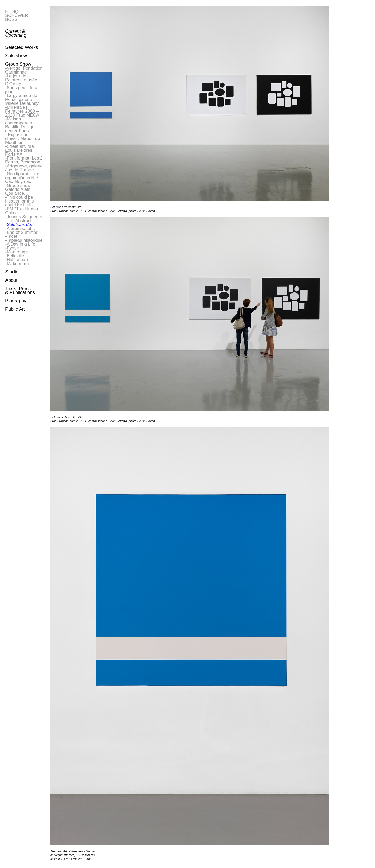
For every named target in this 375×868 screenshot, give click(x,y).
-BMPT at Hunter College (22, 211)
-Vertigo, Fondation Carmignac (24, 70)
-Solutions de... (20, 225)
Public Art (15, 309)
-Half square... (19, 260)
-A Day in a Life (20, 244)
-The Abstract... (20, 221)
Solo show (16, 56)
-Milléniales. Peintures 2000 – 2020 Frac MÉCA (22, 111)
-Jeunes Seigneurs (24, 217)
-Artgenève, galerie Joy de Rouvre (24, 168)
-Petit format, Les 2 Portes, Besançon (24, 160)
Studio (12, 272)
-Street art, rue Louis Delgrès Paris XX (20, 150)
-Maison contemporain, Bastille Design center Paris (20, 125)
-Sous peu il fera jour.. (21, 90)
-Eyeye (12, 248)
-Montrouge (17, 252)
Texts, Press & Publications (20, 291)
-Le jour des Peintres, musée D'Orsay (21, 80)
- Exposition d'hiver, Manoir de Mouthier (23, 139)
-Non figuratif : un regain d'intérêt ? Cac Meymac (22, 178)
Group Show (18, 64)
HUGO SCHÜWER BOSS (17, 16)
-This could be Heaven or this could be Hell (20, 201)
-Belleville (15, 256)
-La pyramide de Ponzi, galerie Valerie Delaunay (22, 99)
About (11, 280)
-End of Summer (21, 232)
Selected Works (22, 47)
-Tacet (11, 236)
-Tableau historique (24, 240)
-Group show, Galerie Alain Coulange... (18, 189)
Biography (16, 301)
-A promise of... (20, 228)
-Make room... (19, 264)
